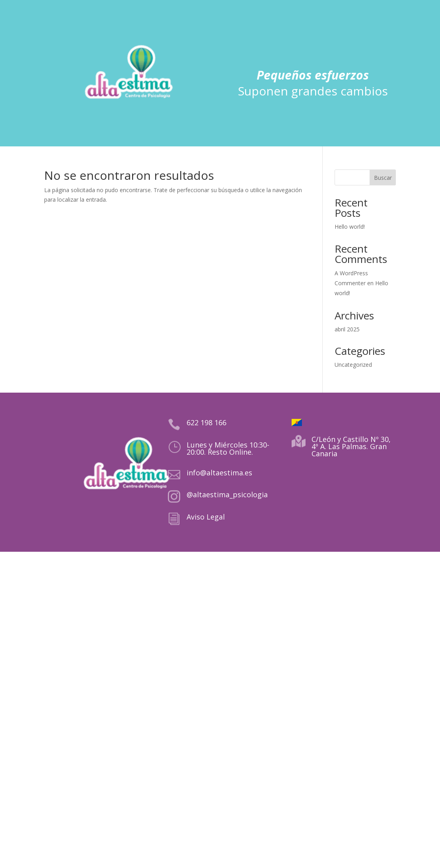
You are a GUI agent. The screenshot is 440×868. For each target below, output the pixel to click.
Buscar (383, 178)
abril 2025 (347, 329)
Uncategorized (353, 365)
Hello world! (350, 227)
